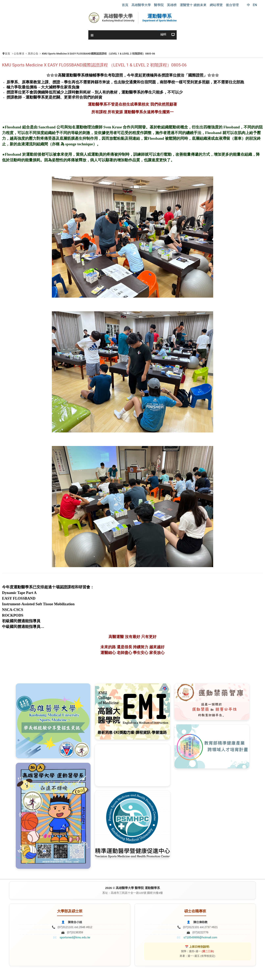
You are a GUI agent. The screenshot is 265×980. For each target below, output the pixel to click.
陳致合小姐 (75, 922)
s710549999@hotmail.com (200, 937)
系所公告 (33, 54)
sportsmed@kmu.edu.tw (75, 937)
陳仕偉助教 (200, 922)
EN (255, 5)
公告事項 (19, 54)
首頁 (7, 54)
